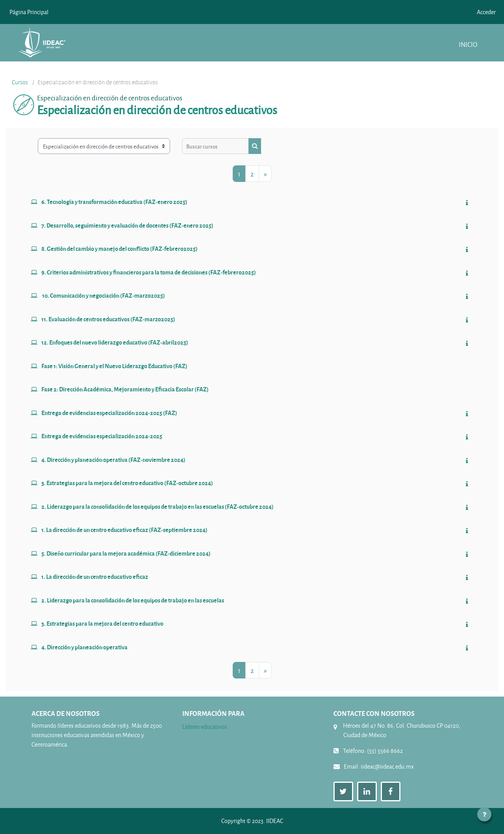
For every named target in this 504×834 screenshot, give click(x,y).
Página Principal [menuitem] (29, 12)
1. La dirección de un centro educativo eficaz (95, 576)
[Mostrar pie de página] (484, 814)
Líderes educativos (205, 727)
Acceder (486, 12)
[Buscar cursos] (215, 146)
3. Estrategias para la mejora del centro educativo (102, 623)
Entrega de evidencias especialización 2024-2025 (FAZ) (109, 413)
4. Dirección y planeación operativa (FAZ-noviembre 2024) (113, 460)
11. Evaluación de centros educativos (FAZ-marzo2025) (108, 319)
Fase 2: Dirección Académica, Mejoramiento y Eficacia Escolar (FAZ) (125, 389)
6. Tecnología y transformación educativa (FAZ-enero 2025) (114, 202)
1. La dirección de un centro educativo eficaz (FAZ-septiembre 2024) (124, 530)
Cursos (20, 82)
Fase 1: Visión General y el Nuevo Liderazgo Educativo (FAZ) (114, 366)
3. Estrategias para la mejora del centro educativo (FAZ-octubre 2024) (127, 483)
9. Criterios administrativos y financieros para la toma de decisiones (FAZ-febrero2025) (149, 272)
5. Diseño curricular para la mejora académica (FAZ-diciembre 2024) (126, 553)
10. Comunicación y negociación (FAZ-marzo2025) (103, 295)
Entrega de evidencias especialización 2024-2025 (102, 436)
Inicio (468, 44)
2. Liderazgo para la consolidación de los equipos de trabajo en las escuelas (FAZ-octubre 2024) (157, 506)
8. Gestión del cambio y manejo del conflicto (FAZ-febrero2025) (120, 248)
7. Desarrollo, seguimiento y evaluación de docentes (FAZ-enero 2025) (127, 225)
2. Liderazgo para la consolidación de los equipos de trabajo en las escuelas (133, 600)
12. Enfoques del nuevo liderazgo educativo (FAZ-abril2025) (115, 342)
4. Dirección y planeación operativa (84, 647)
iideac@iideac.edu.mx (387, 766)
